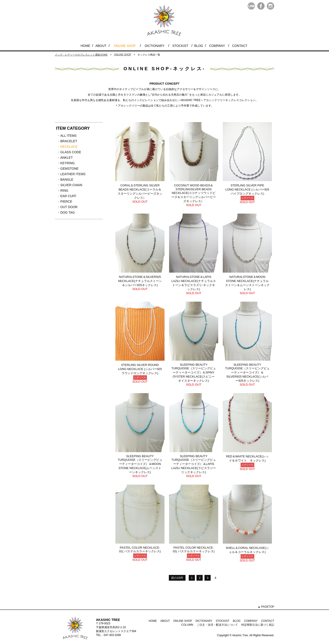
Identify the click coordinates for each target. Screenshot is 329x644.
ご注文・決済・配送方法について (217, 625)
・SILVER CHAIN (70, 185)
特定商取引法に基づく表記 (258, 625)
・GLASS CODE (69, 152)
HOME (85, 46)
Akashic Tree (240, 635)
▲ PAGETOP (266, 607)
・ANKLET (69, 158)
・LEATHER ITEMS (71, 174)
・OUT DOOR (69, 207)
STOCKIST (180, 46)
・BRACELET (69, 141)
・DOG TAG (69, 213)
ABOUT (101, 46)
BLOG (199, 46)
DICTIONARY (154, 46)
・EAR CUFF (69, 196)
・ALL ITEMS (69, 136)
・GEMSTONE (69, 169)
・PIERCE (69, 202)
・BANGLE (69, 180)
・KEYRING (69, 163)
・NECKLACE (69, 147)
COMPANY (217, 46)
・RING (69, 191)
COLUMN (187, 625)
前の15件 (177, 578)
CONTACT (240, 46)
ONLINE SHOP (125, 46)
